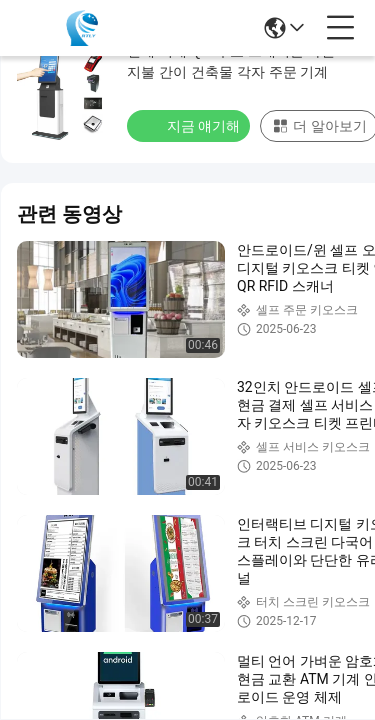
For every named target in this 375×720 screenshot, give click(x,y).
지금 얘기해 (190, 125)
